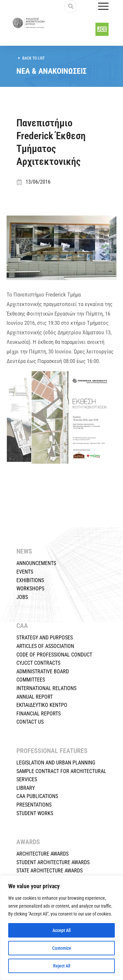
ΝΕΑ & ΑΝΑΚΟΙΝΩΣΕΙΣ (51, 71)
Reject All (62, 966)
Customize (62, 948)
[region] (61, 928)
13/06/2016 (38, 182)
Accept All (61, 930)
